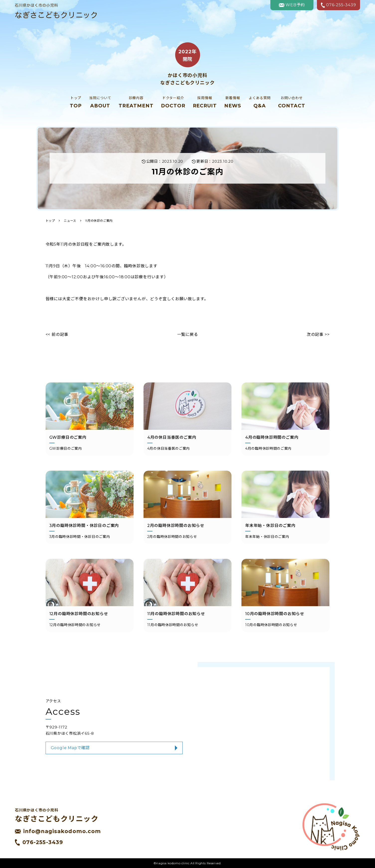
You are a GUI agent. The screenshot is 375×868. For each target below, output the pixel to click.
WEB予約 (292, 5)
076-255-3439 (338, 5)
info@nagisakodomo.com (58, 831)
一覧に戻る (188, 334)
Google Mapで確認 (70, 748)
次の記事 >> (318, 334)
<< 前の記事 (57, 334)
